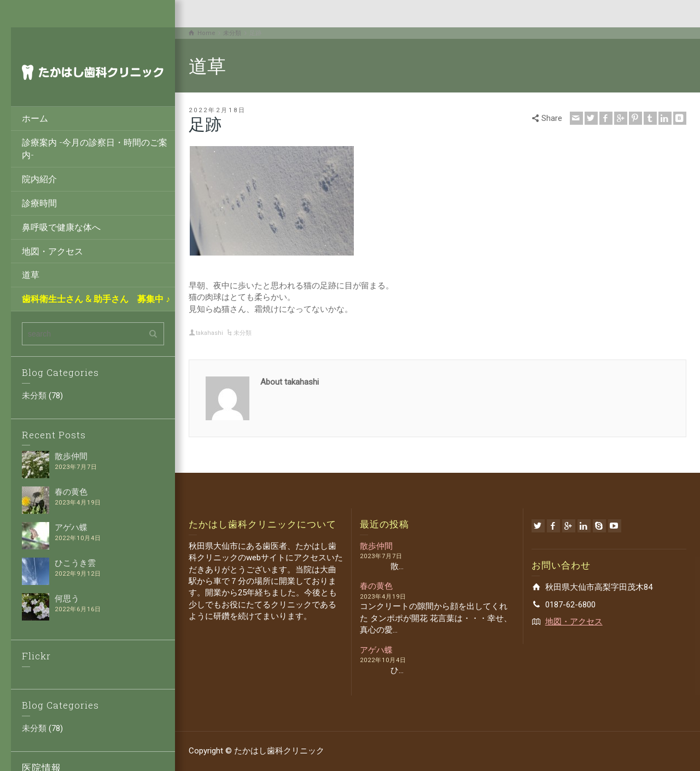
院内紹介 (39, 179)
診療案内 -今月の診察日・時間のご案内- (95, 148)
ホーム (35, 118)
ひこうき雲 (75, 563)
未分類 (34, 396)
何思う (67, 599)
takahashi (209, 333)
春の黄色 (71, 492)
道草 (31, 274)
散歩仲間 (71, 456)
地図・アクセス (52, 251)
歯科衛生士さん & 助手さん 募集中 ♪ (96, 298)
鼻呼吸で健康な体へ (61, 227)
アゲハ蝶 (71, 527)
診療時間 (39, 203)
